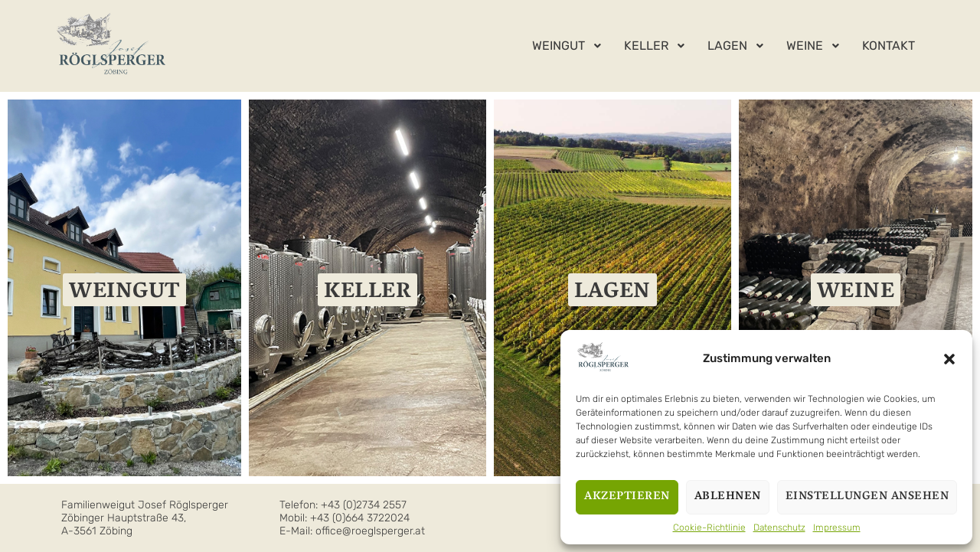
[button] (949, 359)
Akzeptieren (627, 497)
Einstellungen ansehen (867, 497)
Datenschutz (779, 528)
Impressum (837, 528)
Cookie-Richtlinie (709, 528)
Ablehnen (728, 497)
